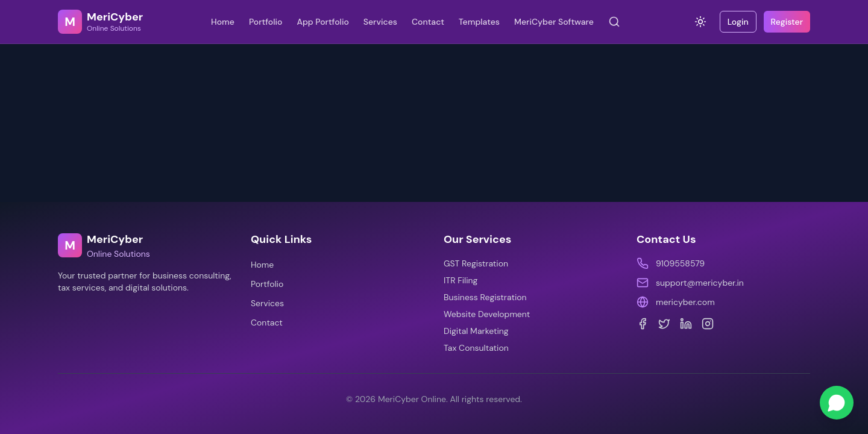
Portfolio (266, 22)
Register (787, 22)
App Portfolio (322, 22)
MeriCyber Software (554, 22)
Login (738, 22)
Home (223, 22)
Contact (428, 22)
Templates (479, 22)
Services (380, 22)
